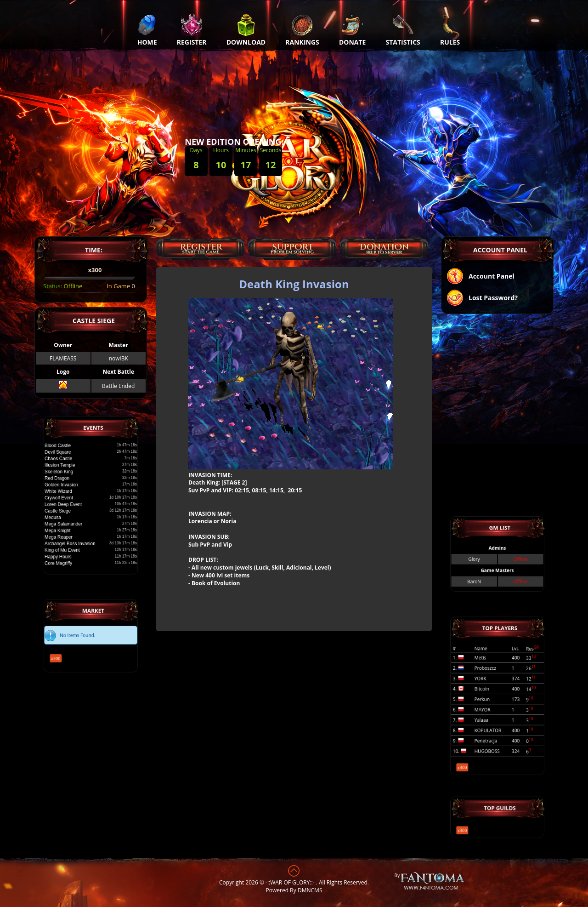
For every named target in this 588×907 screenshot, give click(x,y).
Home (147, 30)
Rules (450, 30)
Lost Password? (482, 299)
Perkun (489, 698)
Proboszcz (491, 682)
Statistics (403, 30)
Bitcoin (489, 692)
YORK (489, 687)
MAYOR (490, 703)
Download (246, 30)
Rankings (302, 30)
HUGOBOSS (492, 724)
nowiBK (119, 358)
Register (192, 30)
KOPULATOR (492, 713)
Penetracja (492, 719)
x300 (73, 647)
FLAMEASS (63, 358)
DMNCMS (310, 890)
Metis (489, 676)
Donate (353, 30)
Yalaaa (489, 708)
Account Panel (480, 277)
